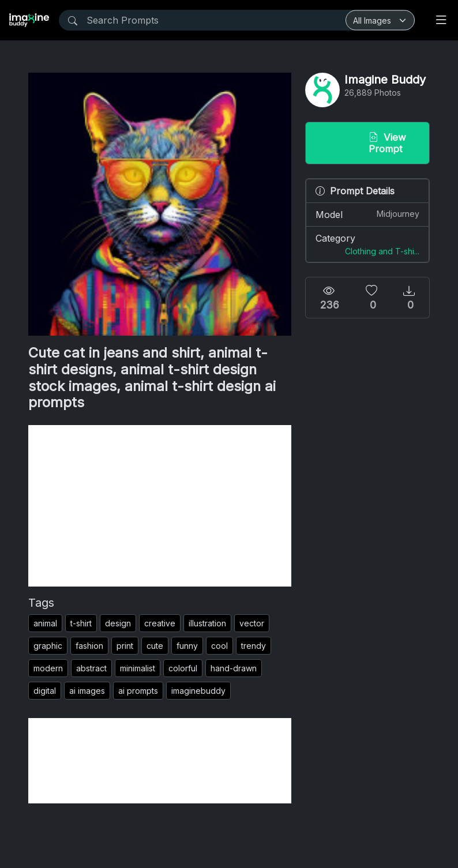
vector (252, 623)
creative (160, 623)
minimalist (138, 668)
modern (48, 668)
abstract (91, 668)
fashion (89, 646)
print (125, 646)
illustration (207, 623)
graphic (48, 646)
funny (187, 646)
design (118, 623)
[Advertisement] (160, 506)
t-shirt (81, 623)
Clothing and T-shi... (382, 251)
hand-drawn (234, 668)
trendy (254, 646)
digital (45, 691)
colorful (183, 668)
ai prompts (138, 691)
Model (367, 214)
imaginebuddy (198, 691)
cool (219, 646)
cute (155, 646)
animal (45, 623)
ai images (87, 691)
